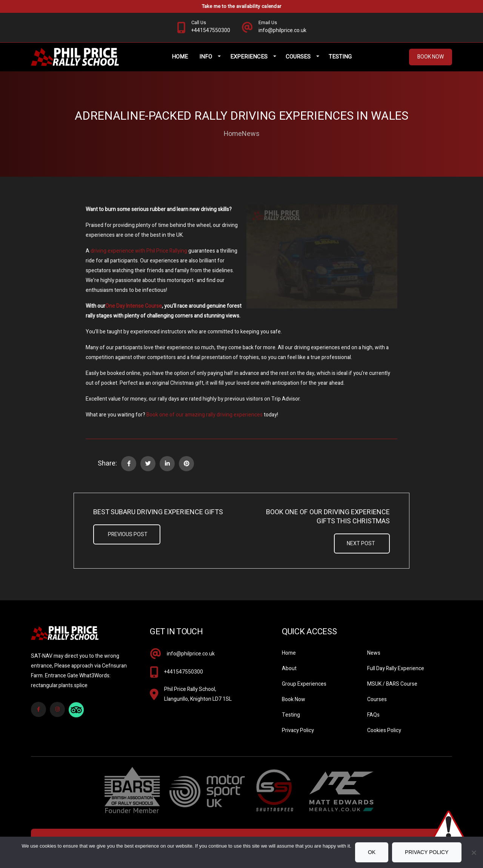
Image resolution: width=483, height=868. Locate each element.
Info (206, 57)
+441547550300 (184, 672)
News (251, 134)
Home (180, 57)
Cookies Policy (384, 730)
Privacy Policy (298, 730)
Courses (298, 57)
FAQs (373, 715)
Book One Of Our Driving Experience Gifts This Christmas (328, 517)
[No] (474, 853)
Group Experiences (304, 684)
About (289, 668)
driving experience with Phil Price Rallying (139, 251)
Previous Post (128, 534)
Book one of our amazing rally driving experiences (205, 415)
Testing (340, 57)
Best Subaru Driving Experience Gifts (158, 512)
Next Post (361, 543)
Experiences (249, 57)
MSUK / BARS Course (392, 684)
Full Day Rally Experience (396, 668)
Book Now (431, 57)
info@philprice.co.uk (191, 654)
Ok (372, 852)
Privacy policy (427, 852)
